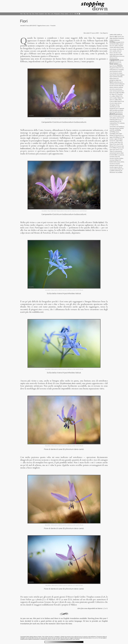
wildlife (113, 171)
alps (116, 36)
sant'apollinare (120, 127)
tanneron (121, 155)
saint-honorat (120, 118)
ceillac (116, 46)
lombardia (116, 82)
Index (27, 14)
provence (119, 114)
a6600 (118, 35)
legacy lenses (113, 78)
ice (123, 68)
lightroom (119, 80)
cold (118, 51)
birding (112, 42)
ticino (116, 157)
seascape (112, 128)
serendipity (113, 134)
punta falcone (113, 116)
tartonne (112, 157)
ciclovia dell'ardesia (115, 47)
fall (120, 62)
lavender (120, 77)
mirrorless (112, 89)
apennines (115, 38)
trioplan (121, 158)
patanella (121, 110)
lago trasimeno (114, 77)
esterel (117, 62)
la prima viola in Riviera (44, 48)
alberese (112, 37)
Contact (66, 14)
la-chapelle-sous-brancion (117, 70)
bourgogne (118, 42)
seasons (117, 128)
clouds (114, 49)
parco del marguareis (115, 108)
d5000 (114, 56)
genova (114, 68)
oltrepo (117, 105)
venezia (121, 165)
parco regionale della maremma (117, 109)
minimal (121, 87)
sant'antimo (113, 127)
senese (117, 132)
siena (117, 134)
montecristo (120, 91)
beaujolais (121, 38)
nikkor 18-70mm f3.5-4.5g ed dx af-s (117, 94)
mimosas (116, 87)
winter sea (115, 172)
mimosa (112, 87)
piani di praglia (113, 112)
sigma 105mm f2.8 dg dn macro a (116, 134)
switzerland (113, 153)
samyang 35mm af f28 (115, 121)
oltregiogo (112, 105)
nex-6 (114, 93)
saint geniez (113, 118)
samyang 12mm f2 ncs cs (116, 119)
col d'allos (119, 49)
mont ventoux (113, 91)
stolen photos (118, 151)
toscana (112, 158)
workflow (120, 172)
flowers (120, 66)
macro (121, 82)
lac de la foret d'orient (116, 72)
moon (111, 93)
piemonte (120, 112)
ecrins (116, 58)
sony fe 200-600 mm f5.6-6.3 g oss (116, 145)
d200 (111, 56)
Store (46, 14)
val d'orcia (112, 164)
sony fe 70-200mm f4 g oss (117, 147)
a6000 (111, 35)
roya (123, 116)
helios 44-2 (119, 68)
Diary (33, 14)
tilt (119, 157)
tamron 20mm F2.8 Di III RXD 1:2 (117, 154)
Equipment (42, 14)
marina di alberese (119, 84)
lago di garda (113, 75)
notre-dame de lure (116, 103)
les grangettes (114, 79)
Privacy (62, 14)
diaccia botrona (120, 56)
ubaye (119, 162)
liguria (111, 82)
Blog (25, 14)
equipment (114, 60)
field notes (114, 64)
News (49, 14)
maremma (112, 84)
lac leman (120, 73)
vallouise (112, 165)
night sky (118, 93)
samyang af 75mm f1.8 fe (117, 124)
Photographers (57, 14)
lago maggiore (120, 75)
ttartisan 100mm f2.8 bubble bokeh (115, 161)
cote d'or (115, 53)
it (72, 14)
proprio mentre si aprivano (33, 151)
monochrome (119, 89)
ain (121, 35)
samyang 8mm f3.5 (114, 123)
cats (113, 46)
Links (52, 14)
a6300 (115, 35)
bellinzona (117, 40)
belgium (112, 40)
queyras (119, 116)
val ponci (117, 164)
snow (116, 142)
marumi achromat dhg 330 (116, 85)
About (21, 14)
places (112, 114)
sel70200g (112, 132)
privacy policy (94, 638)
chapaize (121, 46)
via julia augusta (114, 167)
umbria (122, 162)
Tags (30, 14)
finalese (115, 66)
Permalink (53, 26)
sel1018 (121, 128)
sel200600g (118, 130)
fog (110, 68)
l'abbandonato (113, 70)
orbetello (112, 107)
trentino (116, 158)
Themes (37, 14)
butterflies (116, 44)
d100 (121, 54)
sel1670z (112, 130)
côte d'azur (116, 54)
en (71, 14)
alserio (119, 37)
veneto (116, 165)
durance (112, 58)
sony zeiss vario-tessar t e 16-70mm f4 (117, 149)
